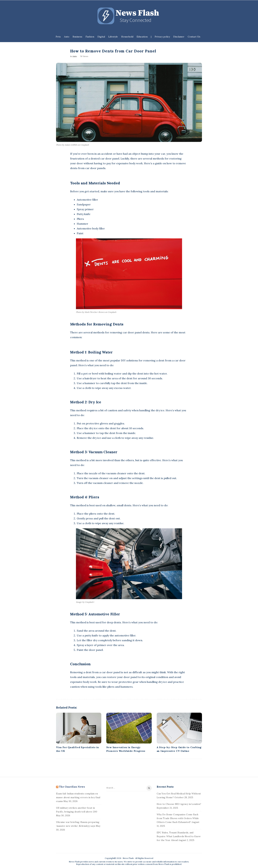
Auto (67, 37)
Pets (58, 37)
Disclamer (179, 37)
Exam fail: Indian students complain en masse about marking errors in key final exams (78, 797)
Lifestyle (113, 37)
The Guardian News (72, 787)
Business (77, 37)
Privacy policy (162, 37)
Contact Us (194, 37)
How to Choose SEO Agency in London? (179, 804)
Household (127, 37)
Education (142, 37)
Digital (101, 37)
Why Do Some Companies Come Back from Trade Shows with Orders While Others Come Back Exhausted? (178, 818)
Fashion (90, 37)
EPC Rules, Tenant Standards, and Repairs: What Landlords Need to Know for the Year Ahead (179, 836)
